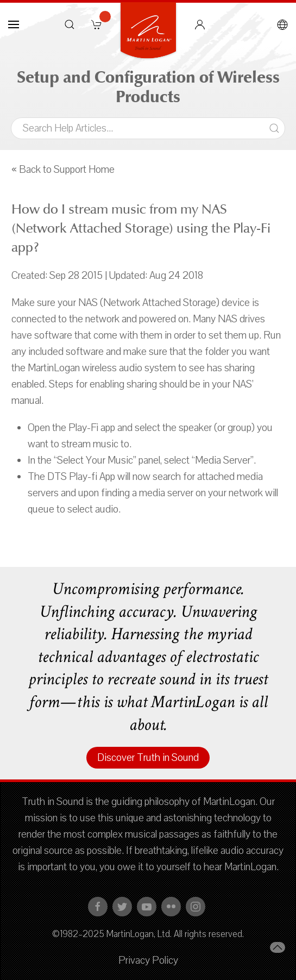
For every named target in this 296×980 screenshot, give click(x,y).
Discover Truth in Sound (148, 758)
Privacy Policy (148, 960)
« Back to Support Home (63, 170)
